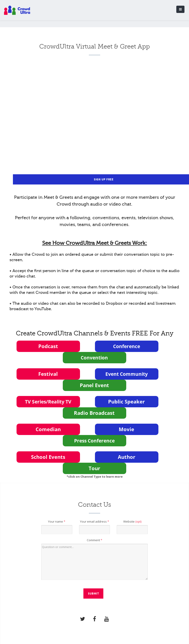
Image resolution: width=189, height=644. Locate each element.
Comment (94, 540)
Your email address (94, 521)
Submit (93, 594)
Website (132, 521)
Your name (57, 521)
